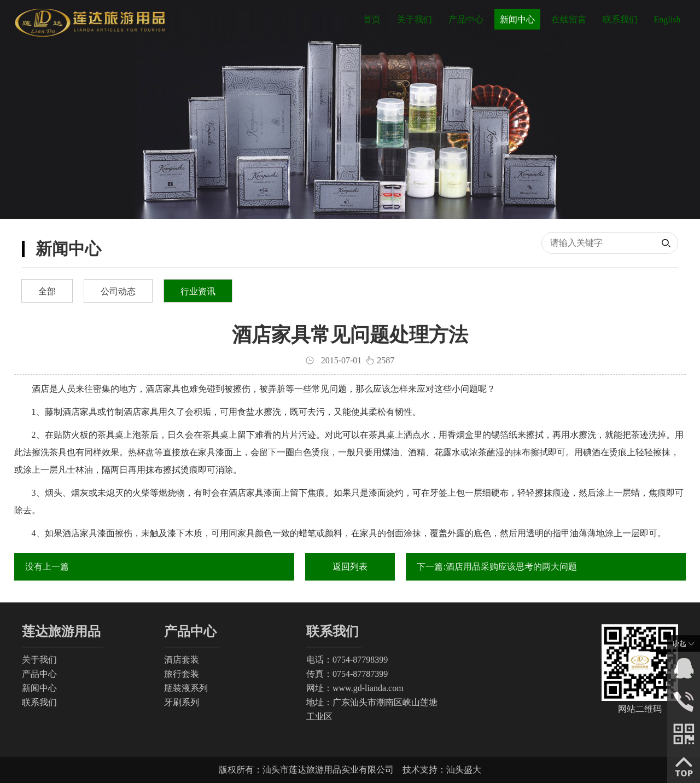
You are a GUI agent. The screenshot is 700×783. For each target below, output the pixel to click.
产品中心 (466, 19)
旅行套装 (182, 674)
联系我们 (620, 19)
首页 (372, 19)
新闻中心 (517, 19)
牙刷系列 (182, 702)
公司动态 (118, 291)
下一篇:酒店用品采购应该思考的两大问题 (497, 567)
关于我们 (415, 19)
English (667, 19)
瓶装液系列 (186, 688)
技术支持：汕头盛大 (442, 770)
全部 (47, 291)
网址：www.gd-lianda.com (355, 688)
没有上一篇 (47, 567)
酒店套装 (182, 660)
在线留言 (569, 19)
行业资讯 (198, 291)
